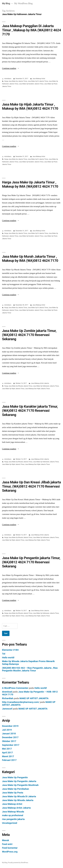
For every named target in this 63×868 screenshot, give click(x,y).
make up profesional (13, 815)
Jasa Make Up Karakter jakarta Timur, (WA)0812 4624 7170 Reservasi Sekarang (30, 411)
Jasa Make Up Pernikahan (15, 789)
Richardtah (8, 698)
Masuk (6, 840)
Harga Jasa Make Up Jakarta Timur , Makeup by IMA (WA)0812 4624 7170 (30, 184)
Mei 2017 (7, 749)
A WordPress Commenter (15, 688)
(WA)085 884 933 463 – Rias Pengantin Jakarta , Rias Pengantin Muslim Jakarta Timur (30, 669)
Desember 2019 (10, 726)
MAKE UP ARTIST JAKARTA (34, 698)
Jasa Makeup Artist (39, 79)
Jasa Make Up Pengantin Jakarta (19, 781)
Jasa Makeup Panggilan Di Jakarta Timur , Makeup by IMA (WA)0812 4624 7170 (31, 30)
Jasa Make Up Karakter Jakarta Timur (31, 84)
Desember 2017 (10, 737)
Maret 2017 (8, 756)
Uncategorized (10, 823)
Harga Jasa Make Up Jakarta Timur (16, 81)
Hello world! (8, 658)
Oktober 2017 (9, 741)
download (7, 692)
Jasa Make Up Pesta (13, 793)
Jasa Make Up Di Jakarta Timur (38, 81)
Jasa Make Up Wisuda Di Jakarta (19, 796)
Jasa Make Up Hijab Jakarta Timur (13, 389)
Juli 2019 (7, 730)
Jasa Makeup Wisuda (13, 812)
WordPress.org (10, 852)
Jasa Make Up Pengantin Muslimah (20, 785)
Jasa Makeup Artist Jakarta (40, 383)
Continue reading (11, 68)
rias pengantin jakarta (13, 819)
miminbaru (8, 79)
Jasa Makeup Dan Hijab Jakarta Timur (37, 389)
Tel (4, 654)
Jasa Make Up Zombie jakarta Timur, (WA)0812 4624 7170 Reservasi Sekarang (29, 335)
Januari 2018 (9, 734)
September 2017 (11, 745)
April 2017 (7, 753)
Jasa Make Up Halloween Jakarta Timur (46, 386)
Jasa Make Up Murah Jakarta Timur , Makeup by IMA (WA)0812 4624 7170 (30, 259)
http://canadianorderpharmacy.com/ (21, 702)
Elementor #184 (10, 650)
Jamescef (7, 709)
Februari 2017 (9, 760)
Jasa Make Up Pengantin (15, 777)
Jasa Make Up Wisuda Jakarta (18, 800)
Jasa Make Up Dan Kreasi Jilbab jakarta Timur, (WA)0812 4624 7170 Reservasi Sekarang (31, 486)
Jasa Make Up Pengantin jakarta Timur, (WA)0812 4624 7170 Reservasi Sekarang (31, 562)
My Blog (6, 3)
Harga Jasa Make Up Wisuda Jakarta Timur (18, 386)
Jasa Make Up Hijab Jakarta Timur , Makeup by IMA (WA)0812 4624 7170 (30, 106)
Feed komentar (10, 848)
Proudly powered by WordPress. (18, 863)
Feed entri (7, 844)
